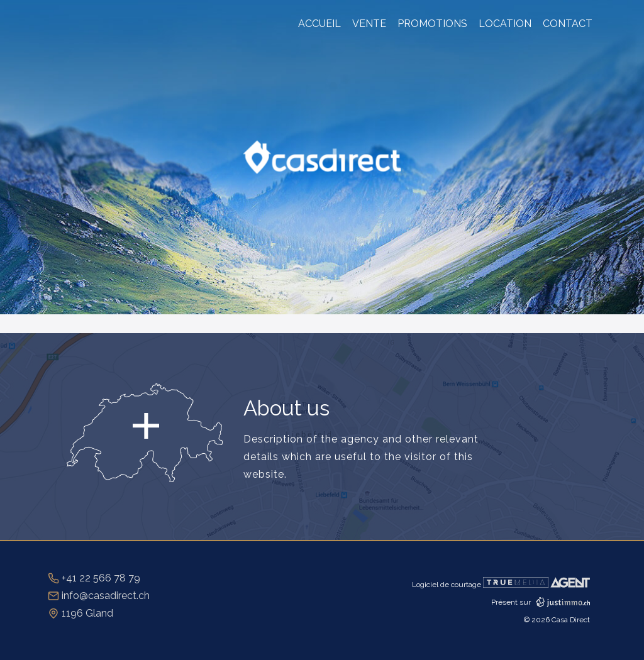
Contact (568, 24)
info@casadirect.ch (99, 596)
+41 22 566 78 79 (94, 578)
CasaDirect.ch (322, 157)
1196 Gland (80, 613)
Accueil (319, 24)
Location (505, 24)
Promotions (432, 24)
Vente (369, 24)
